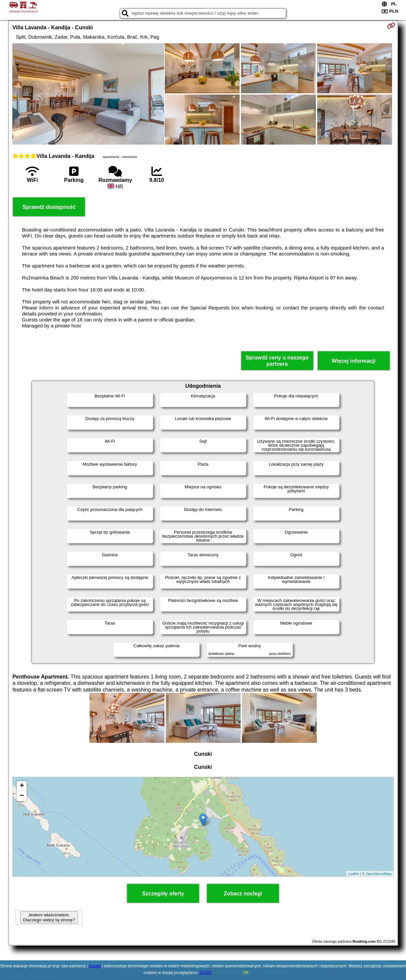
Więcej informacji (354, 361)
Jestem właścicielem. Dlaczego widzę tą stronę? (49, 917)
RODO (206, 973)
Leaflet (354, 874)
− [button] (22, 796)
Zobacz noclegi (243, 894)
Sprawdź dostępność (49, 207)
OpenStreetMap (379, 874)
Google (95, 966)
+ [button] (22, 786)
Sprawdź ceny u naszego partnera (277, 361)
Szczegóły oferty (163, 894)
